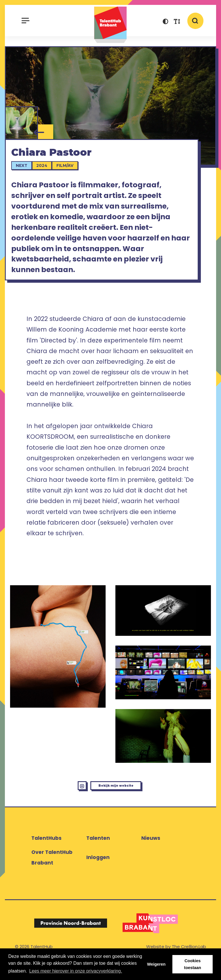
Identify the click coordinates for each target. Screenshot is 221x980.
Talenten (98, 857)
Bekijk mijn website (120, 801)
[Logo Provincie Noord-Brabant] (71, 943)
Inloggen (98, 877)
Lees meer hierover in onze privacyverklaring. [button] (76, 971)
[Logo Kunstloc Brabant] (150, 943)
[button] (165, 22)
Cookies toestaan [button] (193, 964)
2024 (46, 174)
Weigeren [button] (156, 964)
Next (26, 174)
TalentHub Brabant (110, 25)
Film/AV (69, 174)
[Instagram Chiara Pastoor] (61, 801)
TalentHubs (46, 857)
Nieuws (151, 857)
